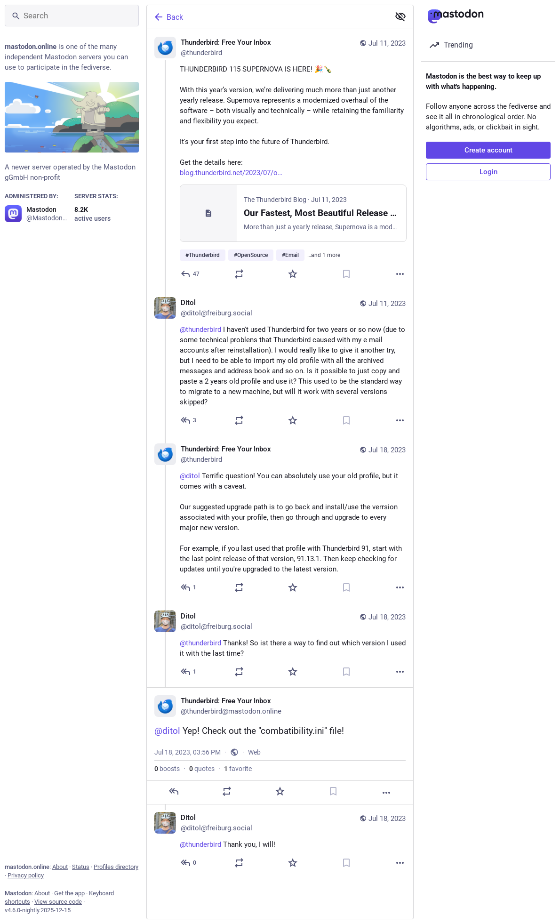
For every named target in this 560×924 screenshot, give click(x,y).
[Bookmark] (346, 274)
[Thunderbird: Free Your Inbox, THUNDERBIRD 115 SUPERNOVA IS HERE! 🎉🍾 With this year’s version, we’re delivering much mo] (280, 159)
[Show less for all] (400, 16)
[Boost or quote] (239, 274)
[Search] (72, 16)
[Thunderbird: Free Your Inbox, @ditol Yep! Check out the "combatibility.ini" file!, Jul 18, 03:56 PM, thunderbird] (280, 746)
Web (254, 752)
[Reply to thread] (189, 420)
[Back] (267, 17)
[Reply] (191, 274)
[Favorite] (293, 274)
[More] (400, 274)
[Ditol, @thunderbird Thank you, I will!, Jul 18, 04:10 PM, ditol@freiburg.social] (280, 841)
